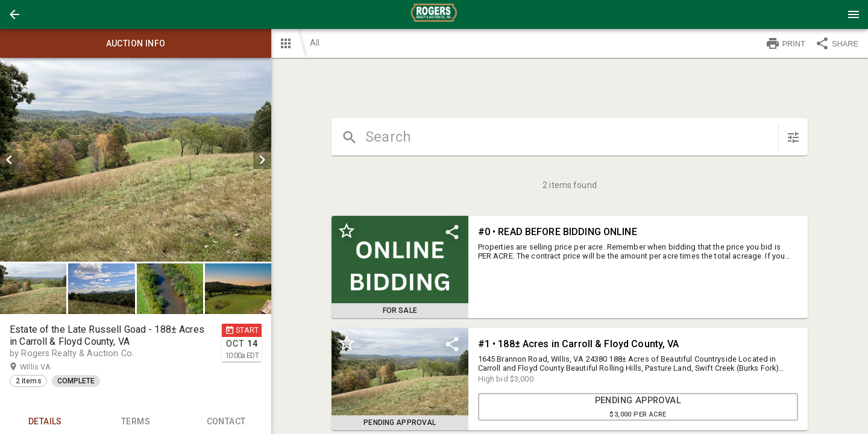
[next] (262, 160)
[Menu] (854, 14)
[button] (14, 14)
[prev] (9, 160)
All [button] (315, 43)
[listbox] (136, 160)
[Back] (14, 14)
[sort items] (793, 137)
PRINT (785, 43)
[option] (136, 160)
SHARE (837, 43)
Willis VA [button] (47, 367)
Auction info (136, 43)
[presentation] (434, 14)
